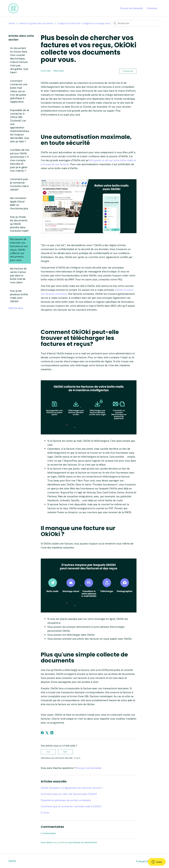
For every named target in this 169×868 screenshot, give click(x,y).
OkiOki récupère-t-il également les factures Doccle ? (72, 788)
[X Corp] (47, 733)
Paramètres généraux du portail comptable (66, 800)
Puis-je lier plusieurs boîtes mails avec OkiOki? (19, 296)
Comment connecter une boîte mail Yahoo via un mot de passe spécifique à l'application (19, 91)
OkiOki (12, 23)
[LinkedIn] (52, 733)
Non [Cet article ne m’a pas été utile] (65, 752)
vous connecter (60, 842)
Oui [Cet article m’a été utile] (48, 752)
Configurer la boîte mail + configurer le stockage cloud (84, 23)
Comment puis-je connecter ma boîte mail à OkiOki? (19, 184)
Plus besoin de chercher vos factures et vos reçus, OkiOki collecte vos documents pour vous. (19, 250)
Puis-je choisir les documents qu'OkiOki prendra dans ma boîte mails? (19, 224)
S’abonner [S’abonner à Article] (128, 71)
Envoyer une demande (132, 8)
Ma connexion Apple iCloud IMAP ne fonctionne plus (19, 203)
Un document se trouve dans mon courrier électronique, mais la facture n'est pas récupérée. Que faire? (19, 60)
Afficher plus (16, 308)
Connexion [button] (152, 8)
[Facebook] (42, 733)
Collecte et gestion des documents (36, 23)
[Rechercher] (136, 23)
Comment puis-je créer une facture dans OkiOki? (69, 794)
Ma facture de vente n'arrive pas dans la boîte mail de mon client (18, 276)
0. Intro (45, 813)
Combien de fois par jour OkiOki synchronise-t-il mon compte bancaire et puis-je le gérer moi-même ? (20, 160)
